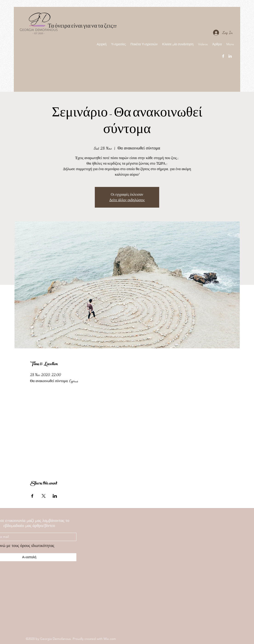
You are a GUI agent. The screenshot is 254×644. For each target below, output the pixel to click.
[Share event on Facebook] (32, 496)
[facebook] (223, 56)
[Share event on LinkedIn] (55, 496)
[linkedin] (230, 56)
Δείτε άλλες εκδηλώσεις (127, 200)
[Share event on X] (44, 496)
